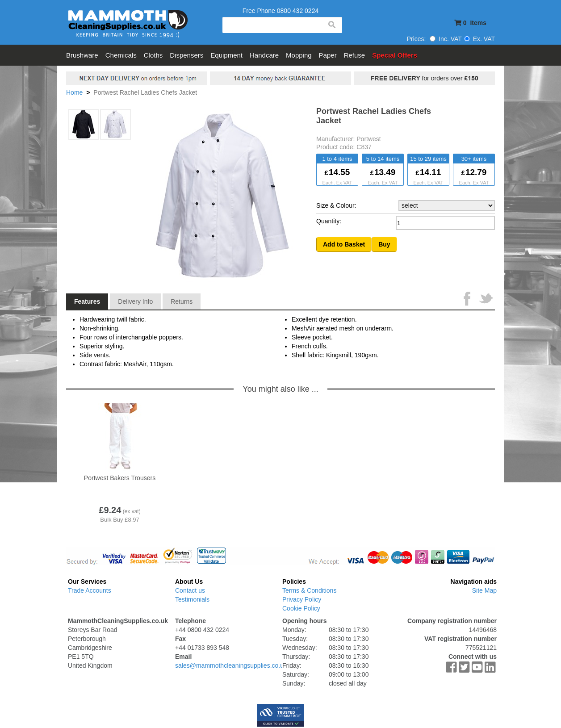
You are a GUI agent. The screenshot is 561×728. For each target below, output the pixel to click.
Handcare (264, 55)
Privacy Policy (302, 599)
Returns (182, 301)
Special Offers (395, 55)
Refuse (355, 55)
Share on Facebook (468, 300)
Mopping (299, 55)
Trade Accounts (90, 590)
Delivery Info (135, 301)
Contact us (190, 590)
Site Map (484, 590)
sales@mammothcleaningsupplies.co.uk (231, 665)
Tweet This (486, 300)
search (331, 25)
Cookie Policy (301, 608)
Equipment (226, 55)
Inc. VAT (446, 39)
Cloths (153, 55)
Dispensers (186, 55)
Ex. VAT (479, 39)
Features (87, 301)
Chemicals (121, 55)
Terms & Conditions (309, 590)
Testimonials (192, 599)
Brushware (82, 55)
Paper (328, 55)
